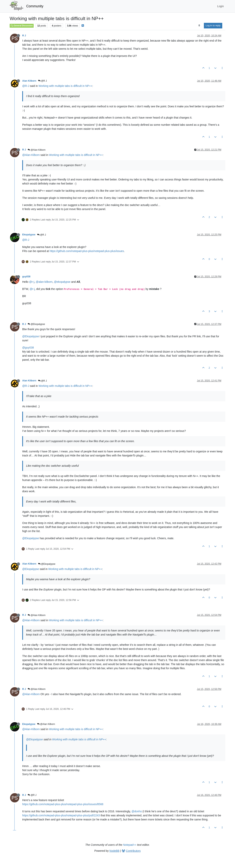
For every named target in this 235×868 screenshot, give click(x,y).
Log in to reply (213, 26)
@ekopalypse (62, 282)
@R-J (26, 86)
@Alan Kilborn (37, 150)
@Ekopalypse (36, 324)
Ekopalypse (29, 235)
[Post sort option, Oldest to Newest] (199, 26)
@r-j (32, 282)
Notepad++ (130, 845)
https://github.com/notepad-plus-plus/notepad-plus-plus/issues (87, 251)
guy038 (26, 277)
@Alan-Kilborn (31, 155)
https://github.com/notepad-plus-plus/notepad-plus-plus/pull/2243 (61, 815)
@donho (137, 811)
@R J (43, 81)
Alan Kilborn (29, 81)
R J (24, 36)
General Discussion (22, 26)
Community (35, 6)
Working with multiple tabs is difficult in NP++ (65, 86)
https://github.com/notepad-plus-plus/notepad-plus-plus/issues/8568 (63, 804)
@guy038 (28, 348)
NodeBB (114, 851)
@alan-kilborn (44, 282)
